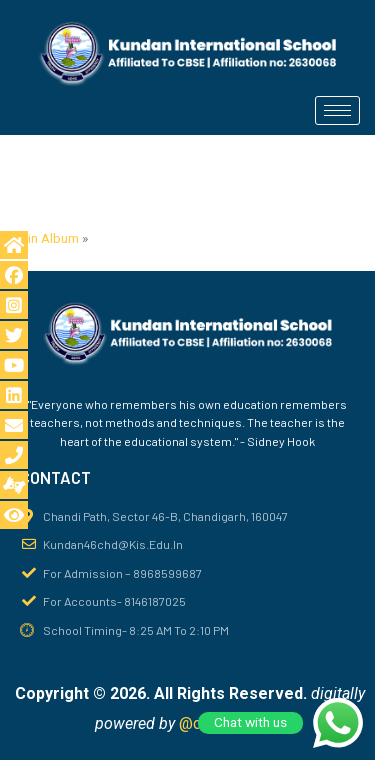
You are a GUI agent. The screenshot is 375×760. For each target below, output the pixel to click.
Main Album (44, 238)
